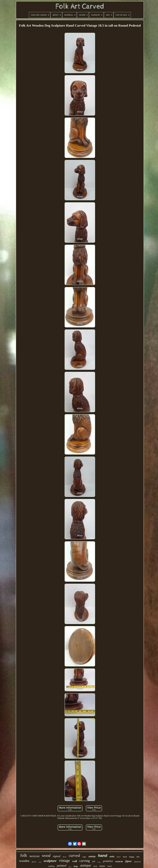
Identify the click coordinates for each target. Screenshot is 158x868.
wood (46, 856)
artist (112, 856)
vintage (64, 861)
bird (125, 857)
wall (75, 861)
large (76, 866)
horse (70, 867)
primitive (108, 861)
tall (94, 861)
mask (110, 866)
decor (119, 857)
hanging (132, 857)
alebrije (92, 856)
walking (51, 866)
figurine (34, 862)
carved (74, 855)
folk (24, 855)
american (137, 862)
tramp (99, 862)
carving (85, 861)
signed (57, 856)
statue (102, 866)
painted (61, 866)
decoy (65, 857)
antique (86, 865)
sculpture (50, 861)
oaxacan (119, 861)
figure (128, 861)
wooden (24, 861)
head (40, 862)
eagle (84, 857)
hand (103, 856)
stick (95, 866)
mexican (34, 856)
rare (138, 857)
